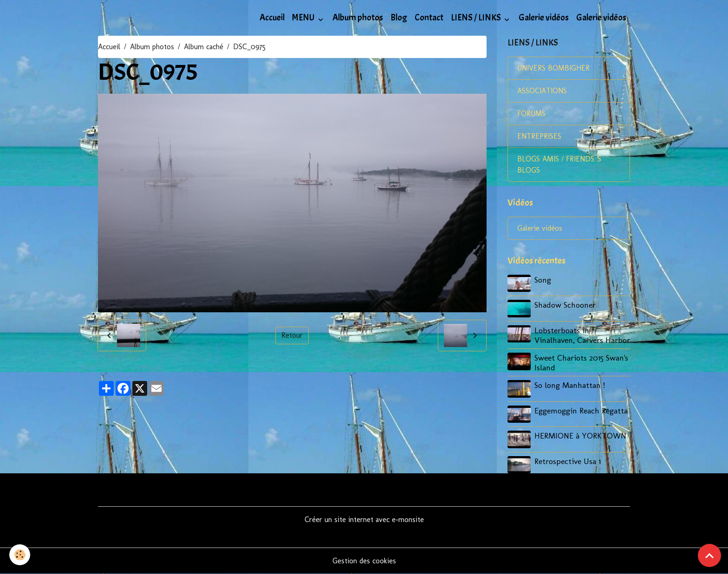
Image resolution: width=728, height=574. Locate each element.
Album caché (204, 47)
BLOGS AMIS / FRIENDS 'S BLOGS (559, 164)
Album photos (358, 18)
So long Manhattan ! (570, 385)
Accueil (272, 18)
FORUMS (531, 113)
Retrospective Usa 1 (568, 461)
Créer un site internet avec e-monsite (364, 519)
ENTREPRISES (539, 136)
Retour (292, 335)
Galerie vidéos (544, 18)
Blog (399, 18)
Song (543, 280)
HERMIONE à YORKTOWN (580, 435)
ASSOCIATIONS (542, 91)
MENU (304, 18)
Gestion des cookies (364, 561)
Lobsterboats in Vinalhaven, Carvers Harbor (582, 335)
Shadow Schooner (565, 305)
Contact (429, 18)
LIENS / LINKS (477, 18)
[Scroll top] (709, 555)
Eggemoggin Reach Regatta (581, 410)
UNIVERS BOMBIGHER (553, 68)
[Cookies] (20, 555)
